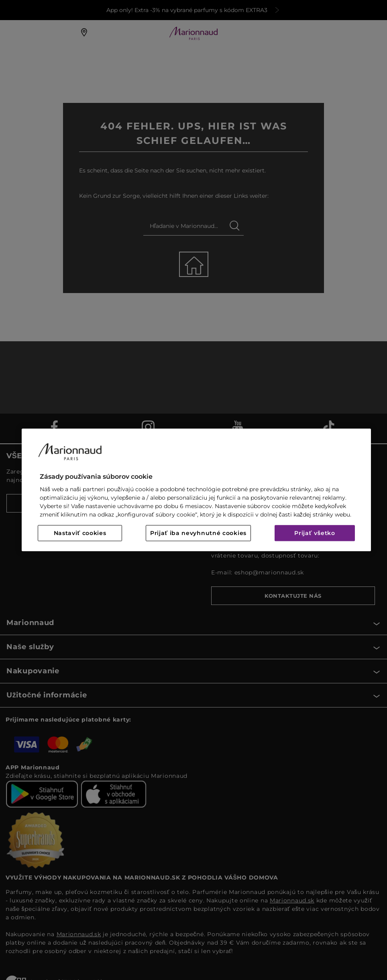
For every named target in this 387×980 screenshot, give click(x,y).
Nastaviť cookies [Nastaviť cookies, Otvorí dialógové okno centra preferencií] (80, 533)
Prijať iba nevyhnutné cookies (198, 533)
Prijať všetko (315, 533)
